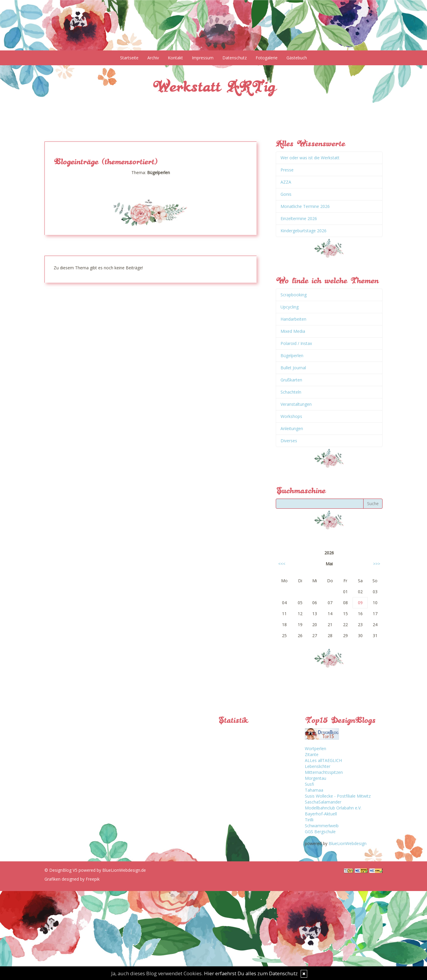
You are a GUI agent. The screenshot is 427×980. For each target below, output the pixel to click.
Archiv (153, 58)
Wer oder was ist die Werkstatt (310, 158)
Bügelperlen (292, 355)
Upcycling (290, 307)
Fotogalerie (267, 58)
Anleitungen (292, 428)
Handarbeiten (293, 319)
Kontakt (175, 58)
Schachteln (291, 392)
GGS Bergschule (320, 832)
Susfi (309, 784)
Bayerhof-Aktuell (321, 814)
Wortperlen (316, 748)
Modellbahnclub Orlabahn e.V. (333, 808)
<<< (282, 564)
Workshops (291, 416)
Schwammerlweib (322, 826)
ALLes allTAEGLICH (323, 760)
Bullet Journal (293, 368)
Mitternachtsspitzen (324, 772)
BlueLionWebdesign (348, 843)
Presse (287, 170)
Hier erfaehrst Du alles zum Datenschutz (251, 973)
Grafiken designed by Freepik (72, 879)
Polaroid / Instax (296, 343)
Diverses (289, 441)
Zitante (312, 754)
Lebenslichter (318, 766)
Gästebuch (297, 58)
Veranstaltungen (296, 404)
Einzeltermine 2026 (299, 218)
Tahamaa (314, 790)
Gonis (286, 194)
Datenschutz (235, 58)
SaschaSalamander (323, 802)
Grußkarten (291, 380)
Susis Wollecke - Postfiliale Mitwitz (338, 796)
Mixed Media (293, 331)
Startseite (129, 58)
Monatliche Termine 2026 (305, 206)
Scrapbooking (294, 295)
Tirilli (309, 820)
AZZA (286, 182)
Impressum (203, 58)
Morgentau (316, 778)
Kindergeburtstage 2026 (303, 231)
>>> (377, 564)
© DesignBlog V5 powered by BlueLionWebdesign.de (95, 870)
